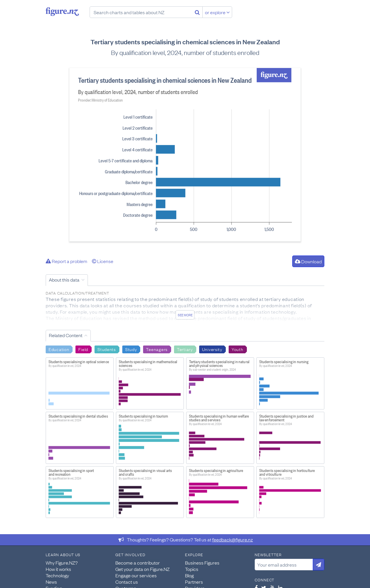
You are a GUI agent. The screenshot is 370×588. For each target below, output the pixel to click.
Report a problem (66, 261)
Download (308, 261)
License (103, 261)
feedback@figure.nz (233, 539)
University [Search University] (212, 349)
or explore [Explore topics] (217, 12)
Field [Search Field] (83, 349)
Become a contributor (138, 563)
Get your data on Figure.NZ (143, 569)
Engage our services (136, 575)
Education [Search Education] (59, 349)
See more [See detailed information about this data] (185, 315)
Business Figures (202, 563)
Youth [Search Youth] (237, 349)
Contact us (127, 582)
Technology (57, 575)
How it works (58, 569)
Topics (192, 569)
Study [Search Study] (131, 349)
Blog (189, 575)
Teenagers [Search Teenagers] (157, 349)
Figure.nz (62, 12)
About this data (64, 280)
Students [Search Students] (107, 349)
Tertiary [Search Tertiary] (185, 349)
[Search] (197, 12)
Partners (194, 582)
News (51, 582)
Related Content (66, 335)
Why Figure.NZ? (62, 563)
